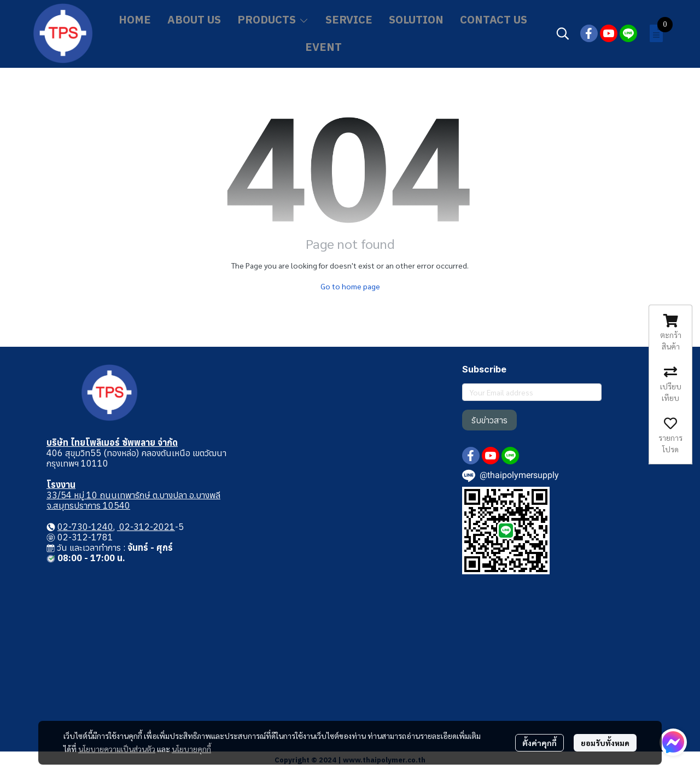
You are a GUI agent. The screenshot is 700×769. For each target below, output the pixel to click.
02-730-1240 (85, 527)
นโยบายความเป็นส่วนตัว (117, 749)
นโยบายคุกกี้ (191, 749)
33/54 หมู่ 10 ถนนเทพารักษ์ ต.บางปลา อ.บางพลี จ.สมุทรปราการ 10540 (133, 500)
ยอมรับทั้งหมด (605, 743)
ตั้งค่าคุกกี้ (539, 743)
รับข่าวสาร (489, 420)
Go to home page (350, 286)
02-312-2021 (146, 527)
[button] (563, 33)
